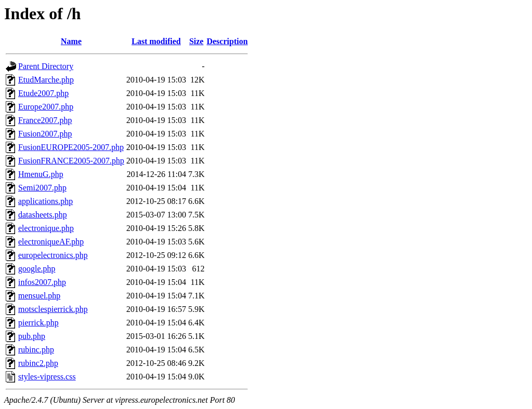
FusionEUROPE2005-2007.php (71, 147)
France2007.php (45, 120)
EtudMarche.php (46, 80)
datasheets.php (43, 215)
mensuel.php (39, 296)
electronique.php (46, 228)
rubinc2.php (38, 363)
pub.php (32, 336)
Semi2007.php (42, 188)
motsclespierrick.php (53, 309)
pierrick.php (38, 323)
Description (227, 41)
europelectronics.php (53, 255)
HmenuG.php (41, 174)
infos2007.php (42, 282)
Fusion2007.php (45, 134)
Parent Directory (46, 66)
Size (196, 41)
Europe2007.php (46, 107)
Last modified (156, 41)
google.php (37, 269)
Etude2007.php (43, 93)
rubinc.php (36, 350)
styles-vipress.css (47, 377)
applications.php (45, 201)
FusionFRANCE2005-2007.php (71, 161)
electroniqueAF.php (51, 242)
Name (71, 41)
